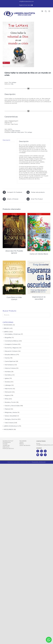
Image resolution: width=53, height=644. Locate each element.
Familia (7, 358)
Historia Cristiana (10, 368)
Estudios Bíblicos (10, 355)
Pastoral (7, 409)
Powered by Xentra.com (39, 462)
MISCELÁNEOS (8, 429)
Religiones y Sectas (11, 412)
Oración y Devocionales (12, 406)
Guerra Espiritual (10, 361)
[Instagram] (45, 451)
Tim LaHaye (12, 82)
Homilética (8, 375)
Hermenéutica (9, 365)
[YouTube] (38, 455)
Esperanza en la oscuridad (39, 298)
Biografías (8, 338)
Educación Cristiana (11, 351)
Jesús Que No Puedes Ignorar (14, 252)
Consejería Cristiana (11, 344)
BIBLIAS (6, 328)
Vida (12, 84)
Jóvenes (7, 382)
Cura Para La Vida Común (14, 298)
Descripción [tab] (6, 140)
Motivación (8, 392)
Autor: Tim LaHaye (26, 132)
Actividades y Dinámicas (13, 334)
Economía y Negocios (12, 348)
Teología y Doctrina (11, 419)
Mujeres (7, 395)
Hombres (8, 372)
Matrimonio (9, 389)
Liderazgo (8, 385)
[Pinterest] (41, 455)
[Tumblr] (45, 455)
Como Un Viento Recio (39, 254)
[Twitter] (41, 451)
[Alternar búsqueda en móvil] (46, 11)
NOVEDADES (8, 325)
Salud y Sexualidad (11, 416)
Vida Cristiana (16, 131)
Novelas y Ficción (10, 402)
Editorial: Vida (15, 132)
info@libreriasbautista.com (26, 1)
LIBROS (6, 332)
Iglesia (7, 378)
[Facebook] (38, 451)
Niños (7, 399)
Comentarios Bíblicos (12, 341)
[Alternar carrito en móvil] (42, 11)
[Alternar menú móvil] (49, 11)
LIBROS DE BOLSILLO (11, 426)
